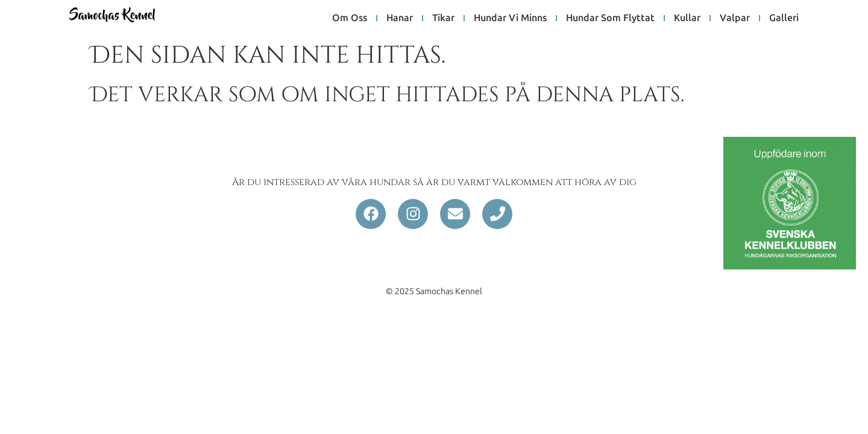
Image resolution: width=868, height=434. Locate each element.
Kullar (687, 18)
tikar (443, 18)
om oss (350, 18)
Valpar (735, 18)
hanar (400, 18)
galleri (784, 18)
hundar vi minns (510, 18)
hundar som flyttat (610, 18)
